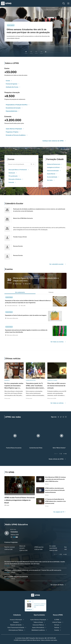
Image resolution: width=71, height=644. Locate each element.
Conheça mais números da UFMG (54, 141)
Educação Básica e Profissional (19, 170)
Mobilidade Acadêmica (38, 630)
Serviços (57, 625)
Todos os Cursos (38, 622)
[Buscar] (31, 164)
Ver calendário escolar (58, 264)
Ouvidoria (16, 622)
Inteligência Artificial (54, 167)
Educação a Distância (16, 179)
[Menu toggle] (68, 3)
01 (26, 52)
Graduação (13, 173)
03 (36, 52)
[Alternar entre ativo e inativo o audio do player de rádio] (11, 537)
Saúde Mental (52, 174)
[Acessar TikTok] (61, 417)
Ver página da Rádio (58, 585)
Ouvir (7, 566)
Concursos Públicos (38, 625)
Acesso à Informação (16, 620)
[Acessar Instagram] (58, 417)
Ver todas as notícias (58, 403)
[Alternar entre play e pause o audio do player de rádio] (7, 533)
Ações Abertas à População (38, 620)
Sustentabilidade (53, 177)
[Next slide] (65, 454)
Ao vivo (13, 529)
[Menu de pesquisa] (64, 3)
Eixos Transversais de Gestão (16, 627)
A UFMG (57, 620)
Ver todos (51, 180)
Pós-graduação (14, 176)
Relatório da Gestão (16, 625)
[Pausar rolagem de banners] (46, 52)
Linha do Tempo (57, 622)
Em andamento (20, 292)
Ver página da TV (60, 512)
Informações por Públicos (16, 630)
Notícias (57, 627)
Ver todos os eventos (58, 342)
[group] (15, 436)
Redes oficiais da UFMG (57, 459)
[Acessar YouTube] (63, 417)
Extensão (12, 182)
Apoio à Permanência (38, 627)
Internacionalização (54, 171)
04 (41, 52)
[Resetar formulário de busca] (34, 164)
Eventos (57, 630)
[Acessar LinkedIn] (66, 417)
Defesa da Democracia (55, 164)
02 (31, 52)
